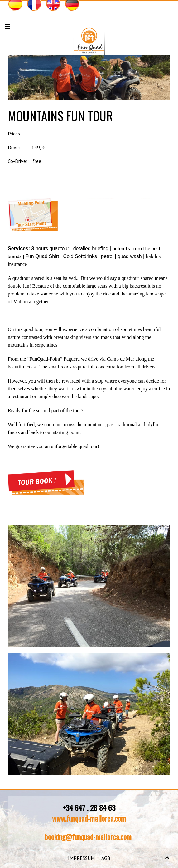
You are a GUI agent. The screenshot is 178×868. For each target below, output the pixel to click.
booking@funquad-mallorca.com (88, 836)
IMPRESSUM (81, 858)
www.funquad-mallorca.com (89, 818)
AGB (106, 858)
